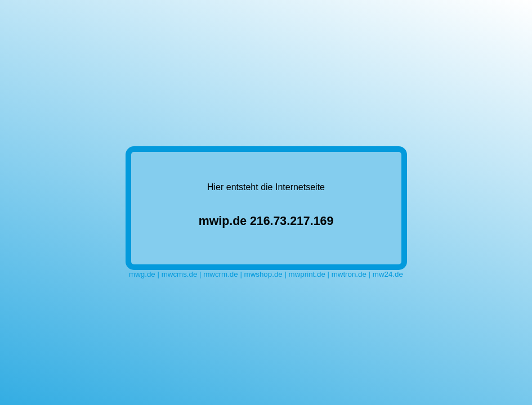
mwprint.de (307, 274)
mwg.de (142, 274)
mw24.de (388, 274)
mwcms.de (180, 274)
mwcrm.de (220, 274)
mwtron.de (349, 274)
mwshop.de (263, 274)
